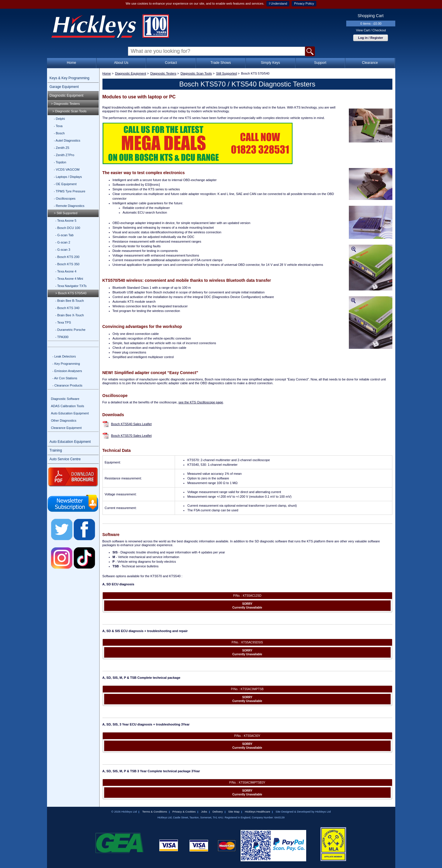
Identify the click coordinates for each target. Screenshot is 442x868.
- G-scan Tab (65, 235)
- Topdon (60, 162)
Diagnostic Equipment (67, 95)
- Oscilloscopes (65, 198)
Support (320, 63)
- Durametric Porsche (71, 330)
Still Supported (227, 73)
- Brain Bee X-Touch (70, 315)
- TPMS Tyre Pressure (70, 191)
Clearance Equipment (66, 428)
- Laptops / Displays (68, 177)
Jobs (204, 812)
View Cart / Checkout (371, 30)
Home (71, 63)
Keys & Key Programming (70, 78)
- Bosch (59, 133)
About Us (121, 63)
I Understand (278, 3)
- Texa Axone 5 (66, 221)
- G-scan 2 (63, 242)
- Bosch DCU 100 (68, 228)
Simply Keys (270, 63)
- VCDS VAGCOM (67, 169)
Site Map (234, 812)
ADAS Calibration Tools (68, 406)
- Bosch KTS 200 (67, 257)
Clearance (370, 63)
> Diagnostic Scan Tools (70, 111)
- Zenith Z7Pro (64, 155)
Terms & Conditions (155, 812)
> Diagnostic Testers (65, 104)
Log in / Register (371, 38)
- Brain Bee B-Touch (70, 301)
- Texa (58, 126)
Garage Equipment (64, 87)
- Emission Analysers (67, 371)
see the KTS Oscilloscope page (201, 402)
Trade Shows (221, 63)
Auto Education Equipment (70, 413)
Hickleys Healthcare (258, 812)
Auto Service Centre (65, 459)
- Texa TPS (63, 322)
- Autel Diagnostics (67, 140)
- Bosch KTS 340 (67, 308)
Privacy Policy (304, 3)
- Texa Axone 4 (66, 271)
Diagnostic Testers (163, 73)
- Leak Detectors (64, 356)
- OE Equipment (65, 184)
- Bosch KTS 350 (67, 264)
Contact (171, 63)
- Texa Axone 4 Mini (69, 279)
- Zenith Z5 (62, 148)
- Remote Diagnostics (69, 206)
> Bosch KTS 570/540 (71, 293)
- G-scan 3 (63, 250)
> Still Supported (66, 213)
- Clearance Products (67, 385)
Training (56, 450)
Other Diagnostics (64, 421)
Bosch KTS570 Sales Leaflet (131, 436)
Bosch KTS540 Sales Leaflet (131, 424)
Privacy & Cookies (184, 812)
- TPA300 (62, 337)
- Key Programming (66, 364)
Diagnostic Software (65, 399)
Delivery (218, 812)
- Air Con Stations (65, 378)
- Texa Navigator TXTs (71, 286)
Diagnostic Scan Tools (196, 73)
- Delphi (59, 119)
